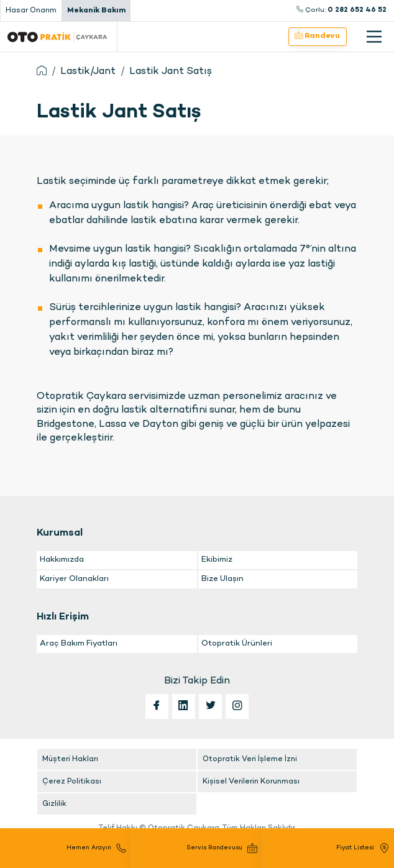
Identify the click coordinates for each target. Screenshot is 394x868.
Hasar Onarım (31, 11)
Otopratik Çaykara (57, 37)
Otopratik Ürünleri (237, 644)
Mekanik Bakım (96, 11)
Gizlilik (54, 804)
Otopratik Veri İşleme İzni (250, 759)
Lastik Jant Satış (171, 72)
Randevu (317, 36)
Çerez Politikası (72, 782)
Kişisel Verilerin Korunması (251, 782)
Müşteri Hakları (70, 759)
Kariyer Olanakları (74, 579)
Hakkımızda (62, 560)
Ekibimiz (217, 560)
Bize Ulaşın (222, 579)
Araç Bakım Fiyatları (79, 644)
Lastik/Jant (88, 72)
